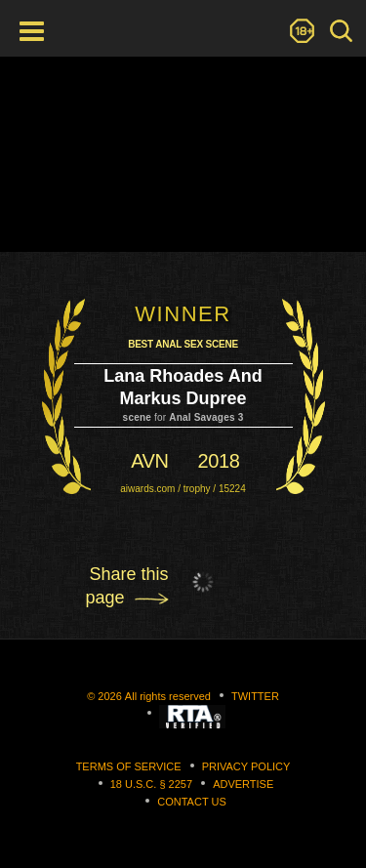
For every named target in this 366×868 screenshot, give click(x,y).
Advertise (243, 784)
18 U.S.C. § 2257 (151, 784)
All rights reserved (168, 696)
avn (149, 461)
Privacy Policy (246, 766)
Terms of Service (129, 766)
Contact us (192, 802)
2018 (219, 461)
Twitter (255, 696)
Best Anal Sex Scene (183, 344)
